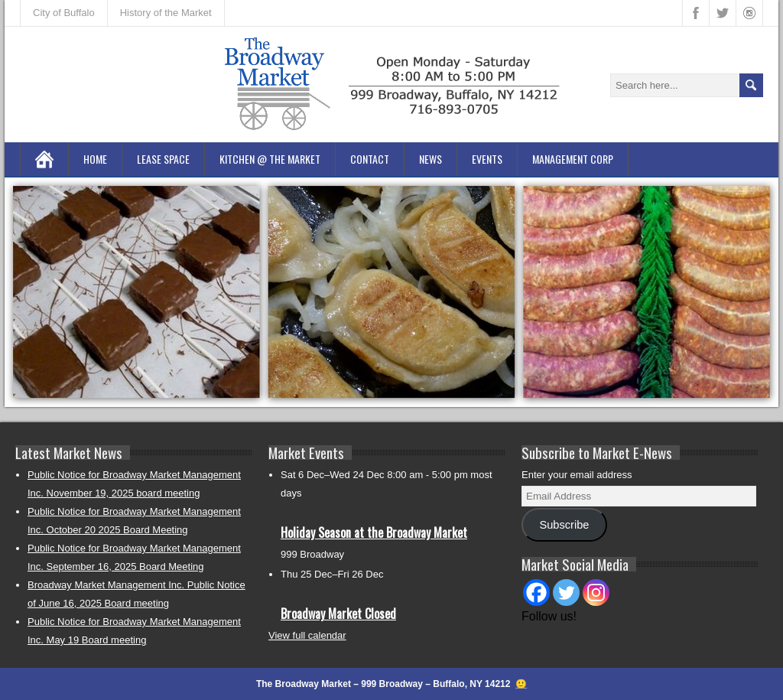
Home (95, 159)
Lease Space (163, 159)
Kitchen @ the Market (270, 159)
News (430, 159)
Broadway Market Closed (338, 614)
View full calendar (307, 635)
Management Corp (573, 159)
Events (487, 159)
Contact (370, 159)
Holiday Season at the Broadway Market (374, 532)
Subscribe (564, 525)
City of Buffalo (64, 13)
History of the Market (166, 13)
